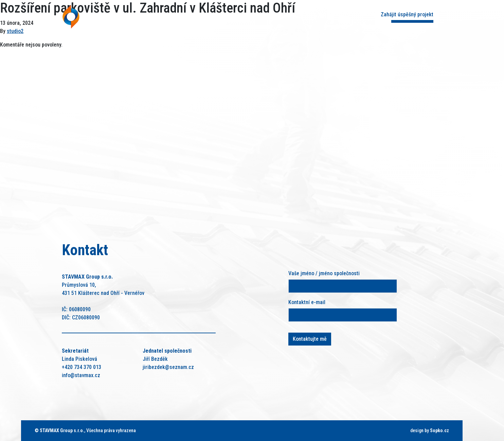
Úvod (163, 16)
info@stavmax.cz (81, 375)
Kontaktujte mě (310, 339)
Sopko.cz (439, 430)
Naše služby (236, 16)
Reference (282, 16)
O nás (195, 16)
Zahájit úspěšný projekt (407, 14)
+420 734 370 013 (82, 367)
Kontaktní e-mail (307, 302)
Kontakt (324, 16)
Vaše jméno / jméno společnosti (324, 273)
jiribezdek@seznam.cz (168, 367)
